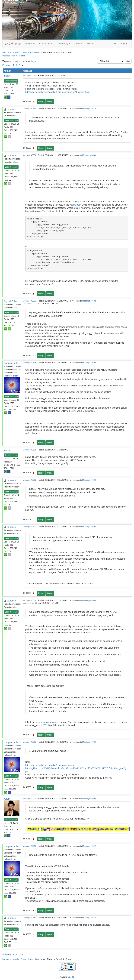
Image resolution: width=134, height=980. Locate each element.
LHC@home (13, 44)
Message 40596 (30, 450)
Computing (46, 44)
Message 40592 (30, 155)
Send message (11, 81)
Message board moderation (14, 56)
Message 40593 (30, 301)
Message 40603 (30, 527)
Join (115, 44)
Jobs (78, 44)
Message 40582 (30, 75)
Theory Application (30, 52)
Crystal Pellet (10, 301)
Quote (50, 102)
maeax (7, 76)
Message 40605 (30, 742)
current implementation (47, 722)
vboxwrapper (76, 205)
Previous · (8, 65)
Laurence (11, 109)
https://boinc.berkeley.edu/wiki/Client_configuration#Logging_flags (58, 92)
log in (34, 61)
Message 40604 (30, 600)
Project (30, 44)
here (55, 132)
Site (90, 44)
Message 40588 (30, 109)
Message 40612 (30, 798)
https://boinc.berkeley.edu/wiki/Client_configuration (50, 765)
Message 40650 (30, 918)
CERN (71, 977)
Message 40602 (30, 480)
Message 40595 (30, 363)
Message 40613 (30, 846)
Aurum (7, 799)
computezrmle (11, 363)
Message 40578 (89, 109)
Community (64, 44)
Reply (41, 102)
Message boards (11, 52)
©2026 (67, 977)
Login (124, 44)
